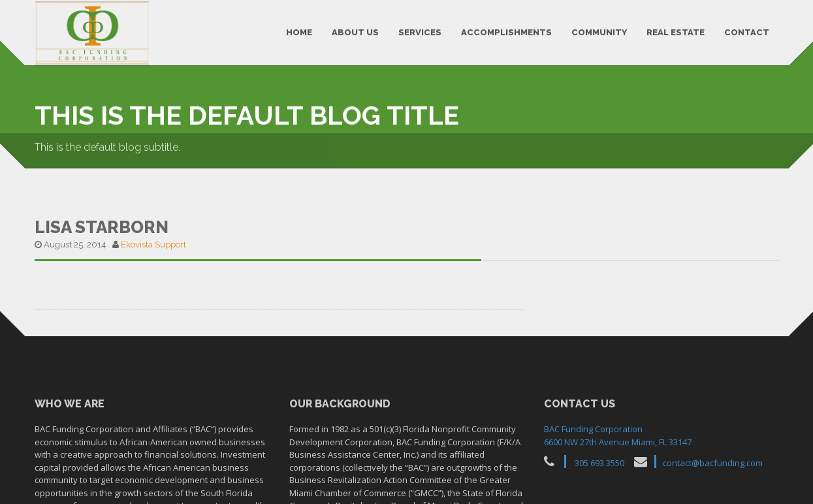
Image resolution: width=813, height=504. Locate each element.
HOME (299, 32)
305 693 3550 (599, 460)
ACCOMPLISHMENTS (506, 32)
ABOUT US (355, 32)
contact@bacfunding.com (713, 460)
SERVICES (420, 32)
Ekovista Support (153, 241)
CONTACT (747, 32)
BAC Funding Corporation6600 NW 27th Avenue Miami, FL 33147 (618, 432)
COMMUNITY (599, 32)
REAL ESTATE (676, 32)
